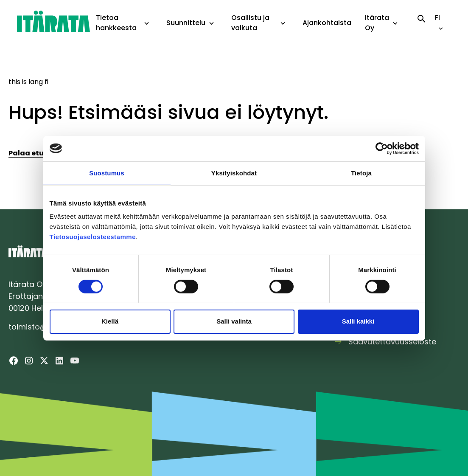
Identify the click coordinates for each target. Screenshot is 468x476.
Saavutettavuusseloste (392, 342)
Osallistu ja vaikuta (250, 23)
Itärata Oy (377, 23)
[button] (147, 23)
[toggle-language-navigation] (441, 28)
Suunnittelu (186, 23)
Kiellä (110, 321)
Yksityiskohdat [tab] (234, 173)
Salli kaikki (358, 321)
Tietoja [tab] (361, 173)
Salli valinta (234, 321)
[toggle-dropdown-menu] (147, 24)
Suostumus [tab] (107, 173)
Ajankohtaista (327, 23)
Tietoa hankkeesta (116, 23)
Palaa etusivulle (38, 153)
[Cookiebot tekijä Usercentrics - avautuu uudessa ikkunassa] (382, 148)
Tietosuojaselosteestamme (93, 237)
